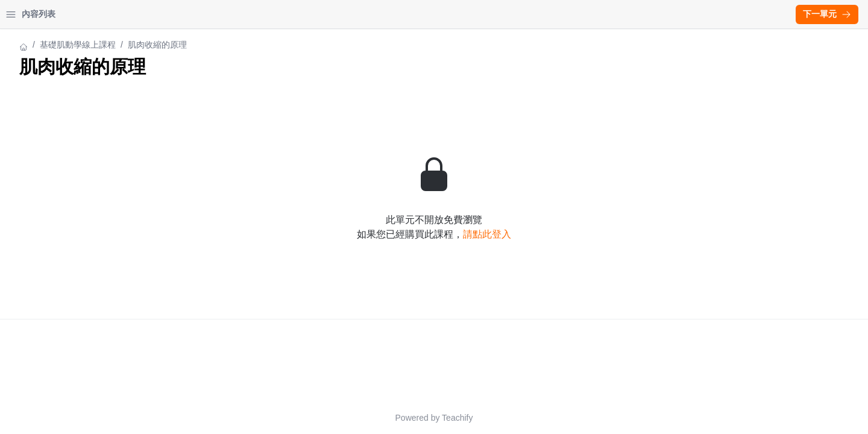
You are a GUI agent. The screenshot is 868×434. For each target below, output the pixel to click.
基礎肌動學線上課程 (48, 45)
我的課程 (75, 14)
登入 (124, 14)
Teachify (563, 418)
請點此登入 (593, 234)
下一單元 (827, 14)
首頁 (25, 14)
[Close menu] (196, 14)
